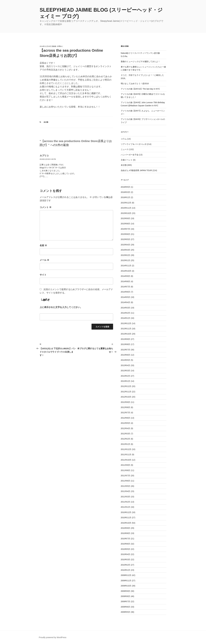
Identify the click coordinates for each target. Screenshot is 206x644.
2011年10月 (126, 460)
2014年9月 (125, 276)
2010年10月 (126, 523)
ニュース (125, 149)
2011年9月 (125, 465)
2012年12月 (126, 386)
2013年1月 (125, 381)
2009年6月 (125, 607)
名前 (43, 245)
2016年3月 (125, 192)
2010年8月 (125, 533)
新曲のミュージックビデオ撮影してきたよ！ (140, 61)
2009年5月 (125, 612)
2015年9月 (125, 218)
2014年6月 (125, 292)
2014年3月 (125, 308)
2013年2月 (125, 376)
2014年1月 (125, 318)
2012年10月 (126, 397)
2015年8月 (125, 224)
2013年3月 (125, 371)
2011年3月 (125, 497)
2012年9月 (125, 402)
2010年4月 (125, 554)
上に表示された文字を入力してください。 (61, 307)
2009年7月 (125, 601)
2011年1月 (125, 507)
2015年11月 (126, 208)
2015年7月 (125, 229)
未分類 (46, 122)
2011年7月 (125, 476)
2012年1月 (125, 444)
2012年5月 (125, 423)
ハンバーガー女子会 (130, 155)
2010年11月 (126, 518)
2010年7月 (125, 539)
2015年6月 (125, 234)
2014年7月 (125, 287)
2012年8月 (125, 407)
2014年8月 (125, 281)
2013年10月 (126, 334)
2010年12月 (126, 512)
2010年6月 (125, 544)
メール (44, 260)
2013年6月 (125, 355)
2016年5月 (125, 187)
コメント (46, 207)
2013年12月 (126, 323)
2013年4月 (125, 365)
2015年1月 (125, 260)
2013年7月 (125, 350)
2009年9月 (125, 591)
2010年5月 (125, 549)
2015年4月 (125, 245)
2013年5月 (125, 360)
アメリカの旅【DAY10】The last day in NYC (140, 89)
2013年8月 (125, 344)
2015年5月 (125, 239)
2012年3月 (125, 434)
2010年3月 (125, 559)
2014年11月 (126, 266)
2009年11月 (126, 581)
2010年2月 (125, 565)
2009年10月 (126, 586)
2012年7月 (125, 413)
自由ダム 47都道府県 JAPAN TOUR (136, 170)
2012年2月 (125, 439)
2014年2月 (125, 313)
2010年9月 (125, 528)
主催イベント (127, 160)
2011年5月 (125, 486)
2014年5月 (125, 297)
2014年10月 (126, 271)
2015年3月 (125, 250)
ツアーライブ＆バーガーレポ (134, 144)
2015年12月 (126, 203)
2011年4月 (125, 491)
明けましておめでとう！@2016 (135, 84)
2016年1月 (125, 197)
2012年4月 (125, 428)
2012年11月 (126, 392)
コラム (124, 139)
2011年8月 (125, 470)
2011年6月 (125, 481)
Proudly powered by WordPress (53, 637)
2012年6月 (125, 418)
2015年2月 (125, 255)
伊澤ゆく (60, 46)
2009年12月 (126, 575)
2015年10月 (126, 213)
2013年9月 (125, 339)
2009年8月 (125, 596)
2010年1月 (125, 570)
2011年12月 (126, 449)
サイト (43, 275)
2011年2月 (125, 502)
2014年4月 (125, 302)
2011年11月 (126, 455)
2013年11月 (126, 329)
